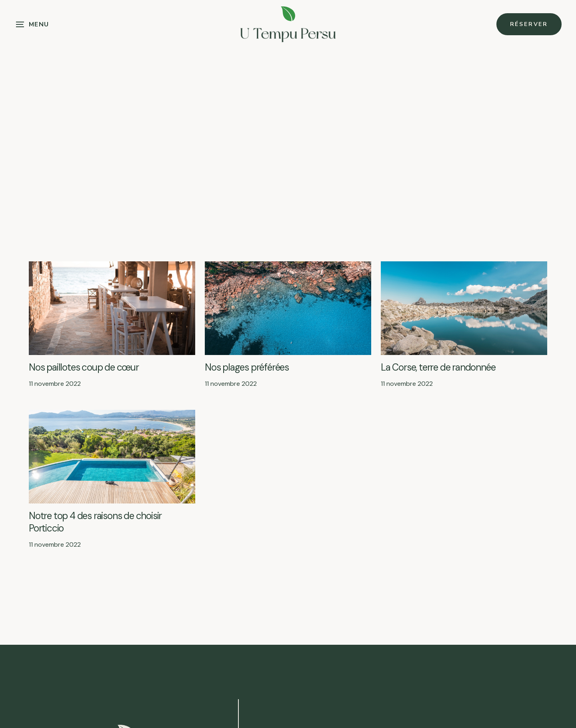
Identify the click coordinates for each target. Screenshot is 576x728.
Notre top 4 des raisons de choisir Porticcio (95, 522)
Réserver (529, 24)
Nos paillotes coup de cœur (84, 367)
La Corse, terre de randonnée (438, 367)
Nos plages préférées (247, 367)
